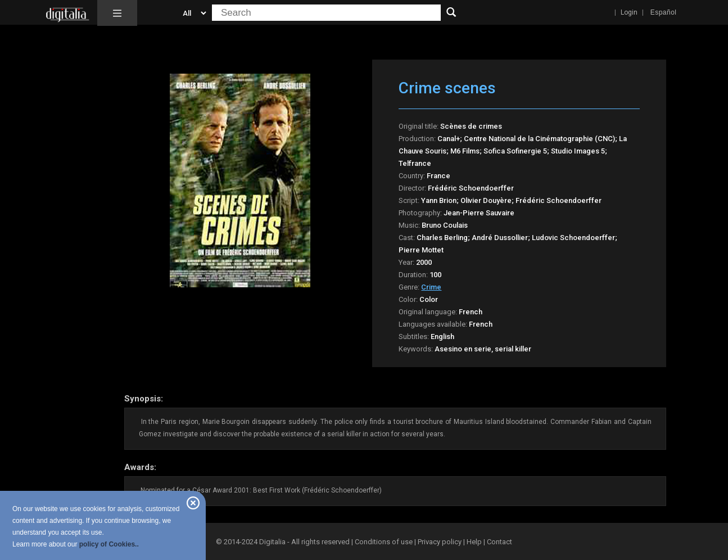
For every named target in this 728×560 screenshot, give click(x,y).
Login (629, 12)
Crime (431, 287)
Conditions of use (385, 542)
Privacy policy (440, 542)
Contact (499, 542)
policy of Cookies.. (109, 544)
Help (474, 542)
